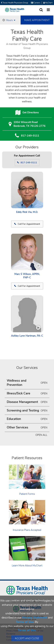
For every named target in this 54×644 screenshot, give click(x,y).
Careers (36, 3)
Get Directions (31, 112)
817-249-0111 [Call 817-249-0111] (27, 163)
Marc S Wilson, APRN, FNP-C (27, 276)
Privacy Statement (35, 618)
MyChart (48, 3)
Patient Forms (27, 494)
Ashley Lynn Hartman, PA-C (27, 336)
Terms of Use (25, 622)
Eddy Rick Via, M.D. (27, 212)
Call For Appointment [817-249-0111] (27, 224)
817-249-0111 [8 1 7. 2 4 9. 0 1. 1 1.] (30, 136)
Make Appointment (37, 20)
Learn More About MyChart (27, 565)
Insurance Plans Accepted (27, 530)
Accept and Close (27, 638)
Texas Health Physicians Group (14, 3)
